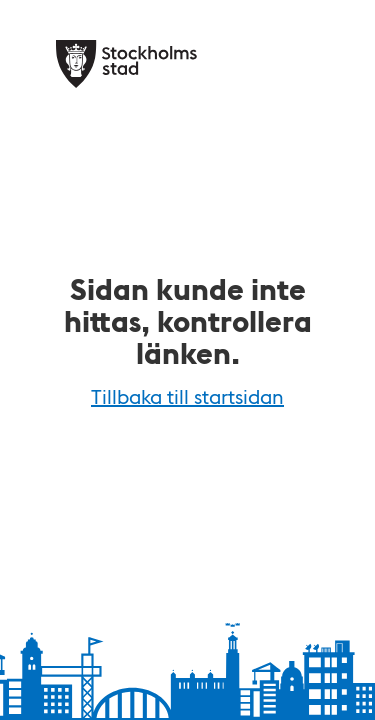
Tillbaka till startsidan (187, 396)
